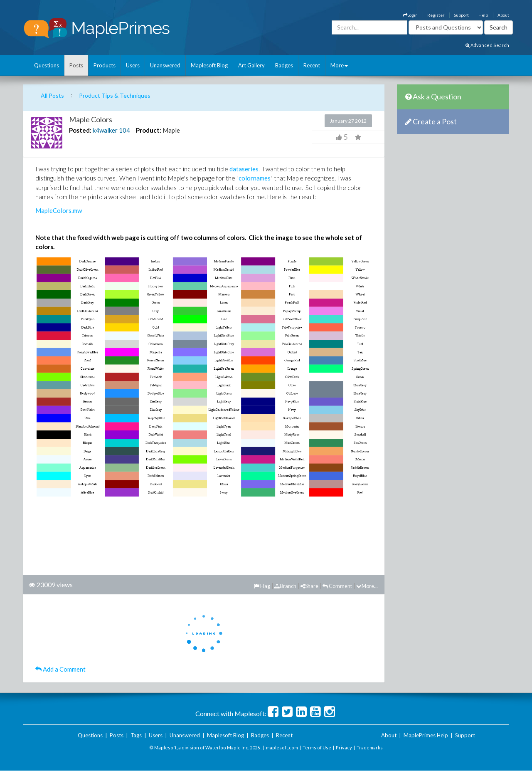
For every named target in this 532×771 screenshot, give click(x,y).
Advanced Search (487, 45)
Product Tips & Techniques (115, 95)
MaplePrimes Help (426, 735)
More (339, 65)
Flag (262, 586)
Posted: (80, 130)
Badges (284, 65)
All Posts (52, 95)
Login (410, 15)
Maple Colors (91, 119)
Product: (149, 130)
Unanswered (165, 65)
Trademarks (370, 748)
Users (133, 65)
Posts (76, 65)
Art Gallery (251, 65)
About (503, 15)
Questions (47, 65)
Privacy (344, 748)
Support (461, 15)
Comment (337, 586)
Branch (285, 586)
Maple (171, 130)
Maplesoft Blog (209, 65)
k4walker (105, 130)
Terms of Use (317, 748)
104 (124, 130)
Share (309, 586)
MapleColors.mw (59, 210)
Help (483, 15)
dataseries (244, 169)
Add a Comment (60, 669)
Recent (312, 65)
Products (105, 65)
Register (436, 15)
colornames (255, 178)
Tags (136, 735)
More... (367, 586)
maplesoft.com (282, 748)
